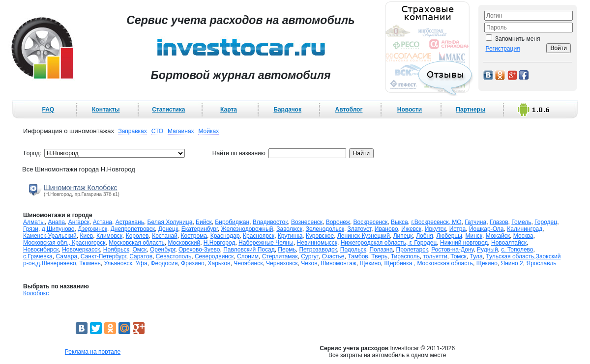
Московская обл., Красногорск (64, 243)
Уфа (142, 263)
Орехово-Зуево (199, 250)
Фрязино (193, 263)
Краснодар (225, 236)
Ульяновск (118, 263)
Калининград (525, 229)
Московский (184, 243)
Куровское (320, 236)
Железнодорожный (247, 229)
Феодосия (164, 263)
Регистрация (502, 49)
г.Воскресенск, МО (436, 222)
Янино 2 (512, 263)
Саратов (141, 256)
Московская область (137, 243)
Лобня (425, 236)
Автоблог (349, 110)
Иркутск (435, 229)
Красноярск (259, 236)
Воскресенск (371, 222)
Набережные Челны (266, 243)
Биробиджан (232, 222)
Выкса (399, 222)
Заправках (132, 131)
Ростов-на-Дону (452, 250)
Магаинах (181, 131)
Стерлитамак (280, 256)
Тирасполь (405, 256)
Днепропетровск (133, 229)
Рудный (487, 250)
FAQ (48, 110)
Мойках (208, 131)
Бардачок (287, 110)
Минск (474, 236)
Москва (523, 236)
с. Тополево (517, 250)
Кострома (194, 236)
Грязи (31, 229)
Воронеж (338, 222)
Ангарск (79, 222)
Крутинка (290, 236)
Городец (546, 222)
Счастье (333, 256)
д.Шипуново (58, 229)
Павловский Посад (249, 250)
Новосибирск (41, 250)
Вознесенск (307, 222)
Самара (66, 256)
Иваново (386, 229)
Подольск (353, 250)
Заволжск (289, 229)
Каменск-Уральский (50, 236)
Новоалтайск (509, 243)
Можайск (498, 236)
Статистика (168, 110)
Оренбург (162, 250)
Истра (457, 229)
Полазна (381, 250)
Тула (476, 256)
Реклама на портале (93, 352)
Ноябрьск (116, 250)
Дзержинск (92, 229)
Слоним (248, 256)
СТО (157, 131)
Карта (229, 110)
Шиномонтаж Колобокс (80, 188)
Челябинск (248, 263)
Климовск (109, 236)
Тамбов (358, 256)
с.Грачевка (38, 256)
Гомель (521, 222)
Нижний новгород (464, 243)
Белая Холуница (170, 222)
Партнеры (471, 110)
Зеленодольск (325, 229)
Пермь (287, 250)
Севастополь (174, 256)
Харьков (219, 263)
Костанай (165, 236)
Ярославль (541, 263)
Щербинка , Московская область (428, 263)
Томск (458, 256)
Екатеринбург (200, 229)
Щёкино (487, 263)
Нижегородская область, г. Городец (389, 243)
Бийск (204, 222)
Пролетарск (412, 250)
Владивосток (270, 222)
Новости (410, 110)
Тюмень (90, 263)
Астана (103, 222)
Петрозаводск (318, 250)
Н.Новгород (220, 243)
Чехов (309, 263)
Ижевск (411, 229)
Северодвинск (214, 256)
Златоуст (360, 229)
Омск (139, 250)
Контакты (106, 110)
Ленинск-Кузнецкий (364, 236)
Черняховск (282, 263)
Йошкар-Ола (487, 229)
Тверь (379, 256)
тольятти (435, 256)
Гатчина (475, 222)
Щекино (370, 263)
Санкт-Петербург (103, 256)
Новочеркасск (81, 250)
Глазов (499, 222)
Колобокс (36, 293)
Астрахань (130, 222)
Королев (137, 236)
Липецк (403, 236)
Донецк (168, 229)
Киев (86, 236)
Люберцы (449, 236)
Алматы (34, 222)
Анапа (56, 222)
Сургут (310, 256)
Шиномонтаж (339, 263)
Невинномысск (317, 243)
